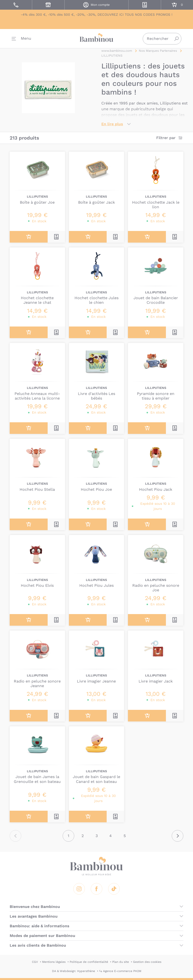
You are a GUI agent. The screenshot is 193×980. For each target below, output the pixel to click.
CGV (35, 962)
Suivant (178, 836)
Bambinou (96, 39)
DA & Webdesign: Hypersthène (74, 971)
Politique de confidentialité (89, 962)
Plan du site (121, 962)
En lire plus (112, 124)
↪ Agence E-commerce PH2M (120, 971)
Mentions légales (54, 962)
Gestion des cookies (147, 962)
